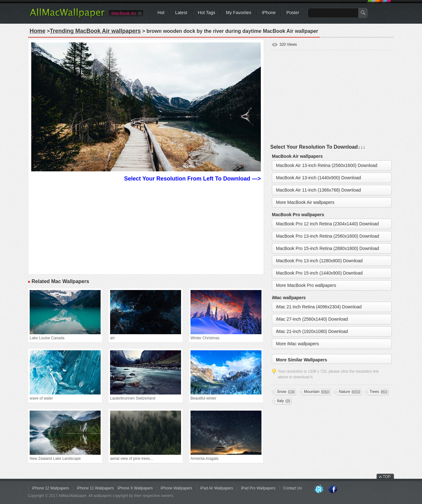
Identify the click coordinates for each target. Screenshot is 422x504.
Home (38, 31)
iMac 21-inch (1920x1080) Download (312, 331)
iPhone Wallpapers (177, 488)
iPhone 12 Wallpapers (51, 488)
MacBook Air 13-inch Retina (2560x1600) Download (327, 165)
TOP (387, 477)
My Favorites (239, 13)
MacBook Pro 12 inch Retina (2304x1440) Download (327, 224)
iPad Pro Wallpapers (258, 488)
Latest (181, 13)
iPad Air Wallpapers (217, 488)
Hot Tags (207, 13)
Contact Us (293, 488)
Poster (293, 13)
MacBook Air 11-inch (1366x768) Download (318, 190)
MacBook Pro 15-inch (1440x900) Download (319, 273)
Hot (161, 13)
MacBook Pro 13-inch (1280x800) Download (319, 261)
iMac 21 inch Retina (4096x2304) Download (319, 307)
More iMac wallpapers (297, 344)
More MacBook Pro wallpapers (306, 285)
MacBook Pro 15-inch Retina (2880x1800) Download (328, 248)
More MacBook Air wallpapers (305, 202)
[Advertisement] (146, 227)
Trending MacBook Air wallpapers (95, 31)
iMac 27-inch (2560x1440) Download (312, 319)
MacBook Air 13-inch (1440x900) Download (318, 178)
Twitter (319, 489)
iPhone (269, 13)
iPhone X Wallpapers (135, 488)
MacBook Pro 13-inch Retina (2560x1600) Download (328, 236)
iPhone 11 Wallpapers (95, 488)
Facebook (333, 489)
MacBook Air (124, 13)
